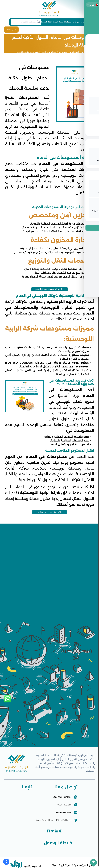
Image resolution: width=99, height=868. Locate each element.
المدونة (55, 22)
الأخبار (50, 22)
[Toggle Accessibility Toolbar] (93, 862)
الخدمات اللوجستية (65, 22)
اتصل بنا (44, 22)
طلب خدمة (9, 29)
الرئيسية (85, 22)
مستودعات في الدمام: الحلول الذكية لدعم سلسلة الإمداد (42, 51)
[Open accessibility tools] (6, 862)
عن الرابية (76, 22)
